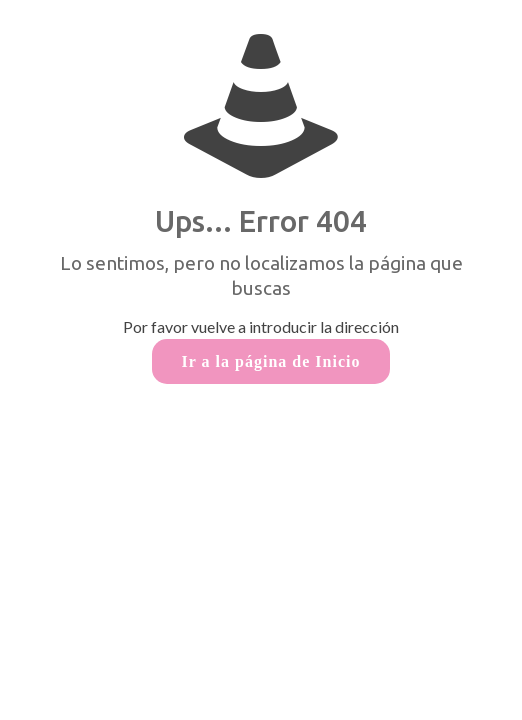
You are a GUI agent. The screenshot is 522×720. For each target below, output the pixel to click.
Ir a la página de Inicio (271, 361)
